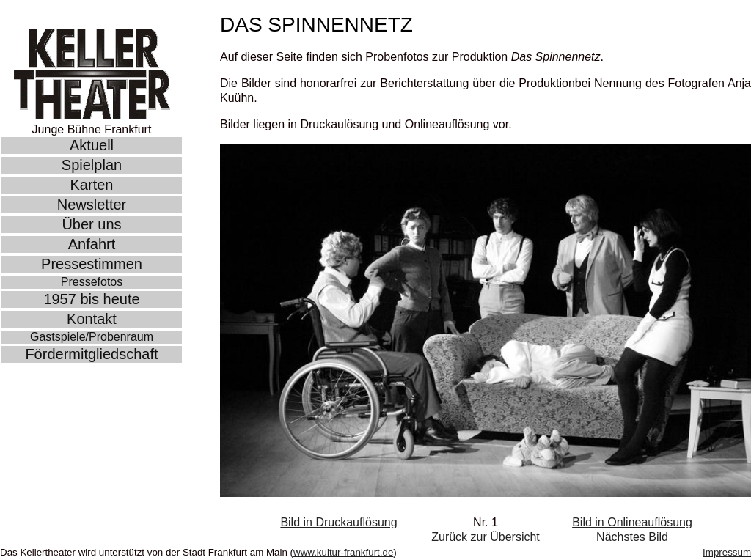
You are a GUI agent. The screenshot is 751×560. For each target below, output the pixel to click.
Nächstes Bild (632, 537)
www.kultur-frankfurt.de (343, 552)
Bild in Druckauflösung (338, 522)
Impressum (727, 552)
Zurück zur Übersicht (486, 537)
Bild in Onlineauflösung (632, 522)
